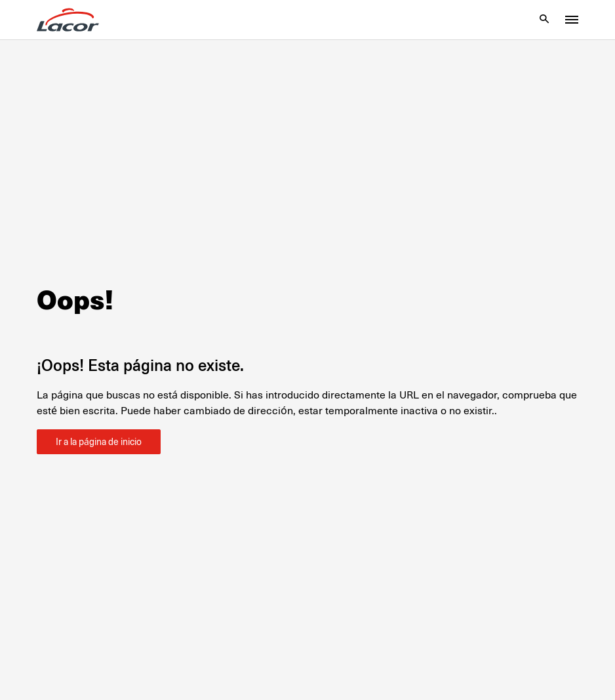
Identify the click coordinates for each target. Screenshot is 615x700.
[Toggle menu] (572, 20)
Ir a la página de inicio (99, 442)
